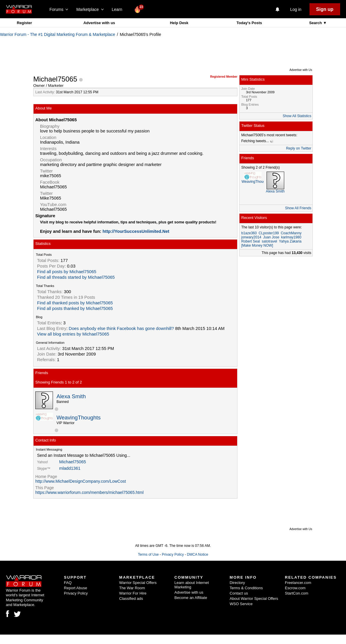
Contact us (239, 593)
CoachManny (291, 233)
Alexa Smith (71, 396)
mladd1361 (70, 468)
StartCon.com (296, 593)
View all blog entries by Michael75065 (73, 334)
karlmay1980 (291, 237)
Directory (237, 583)
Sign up (325, 9)
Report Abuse (75, 588)
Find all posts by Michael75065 (67, 272)
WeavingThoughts (79, 418)
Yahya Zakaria (290, 241)
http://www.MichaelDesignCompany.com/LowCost (81, 481)
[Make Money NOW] (257, 245)
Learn (119, 9)
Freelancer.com (298, 583)
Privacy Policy (173, 555)
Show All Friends (298, 208)
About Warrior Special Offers (254, 599)
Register (24, 23)
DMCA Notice (197, 555)
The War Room (132, 588)
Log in (296, 9)
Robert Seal (251, 241)
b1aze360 (249, 233)
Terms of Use (148, 555)
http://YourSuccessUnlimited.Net (136, 231)
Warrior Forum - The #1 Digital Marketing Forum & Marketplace (58, 34)
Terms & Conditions (246, 588)
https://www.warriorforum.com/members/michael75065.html (89, 492)
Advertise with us (99, 23)
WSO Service (241, 604)
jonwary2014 (251, 237)
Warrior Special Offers (138, 583)
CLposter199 (269, 233)
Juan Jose (271, 237)
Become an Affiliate (191, 598)
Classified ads (131, 599)
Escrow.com (295, 588)
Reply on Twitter (299, 148)
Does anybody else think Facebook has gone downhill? (122, 328)
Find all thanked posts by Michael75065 (75, 303)
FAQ (68, 583)
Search (316, 23)
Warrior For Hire (133, 593)
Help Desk (179, 23)
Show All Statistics (297, 116)
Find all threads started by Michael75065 (76, 277)
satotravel (270, 241)
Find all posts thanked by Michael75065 (75, 308)
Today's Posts (249, 23)
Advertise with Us (301, 70)
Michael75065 (73, 462)
